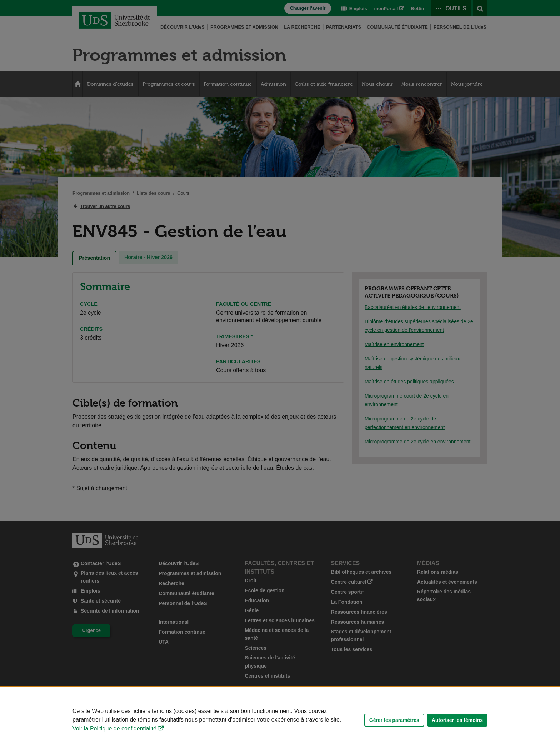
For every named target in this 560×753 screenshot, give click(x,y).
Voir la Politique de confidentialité (114, 729)
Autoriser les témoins (457, 720)
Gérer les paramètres (394, 720)
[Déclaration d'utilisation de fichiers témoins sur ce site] (280, 720)
